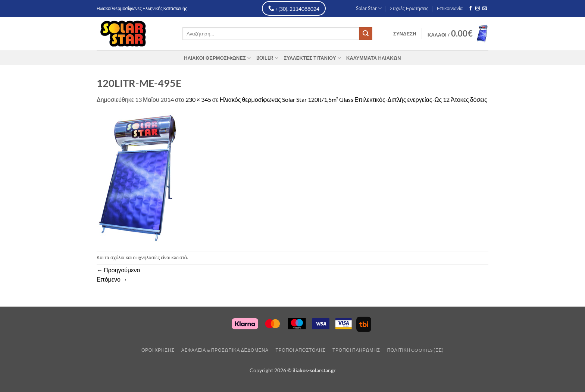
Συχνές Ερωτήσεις (409, 8)
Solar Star (369, 8)
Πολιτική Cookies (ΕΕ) (415, 350)
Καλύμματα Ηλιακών (374, 58)
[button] (405, 34)
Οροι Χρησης (158, 350)
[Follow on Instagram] (478, 9)
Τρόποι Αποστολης (300, 350)
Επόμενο (112, 279)
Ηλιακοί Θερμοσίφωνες (217, 58)
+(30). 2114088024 (294, 8)
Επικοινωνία (450, 8)
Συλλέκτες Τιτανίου (312, 58)
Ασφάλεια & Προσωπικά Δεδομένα (225, 350)
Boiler (268, 58)
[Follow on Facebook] (470, 9)
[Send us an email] (485, 9)
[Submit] (366, 34)
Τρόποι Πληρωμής (356, 350)
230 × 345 (198, 99)
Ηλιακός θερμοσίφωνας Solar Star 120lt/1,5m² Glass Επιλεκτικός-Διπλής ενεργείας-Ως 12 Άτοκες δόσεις (353, 99)
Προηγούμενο (118, 270)
